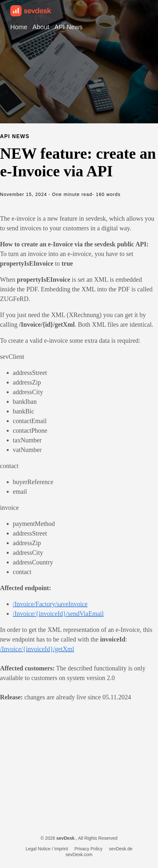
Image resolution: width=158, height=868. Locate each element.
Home (19, 27)
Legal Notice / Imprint (47, 849)
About (41, 27)
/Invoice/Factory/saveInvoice (50, 604)
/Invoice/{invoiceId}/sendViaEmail (58, 614)
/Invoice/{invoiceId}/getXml (37, 649)
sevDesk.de (121, 849)
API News (69, 27)
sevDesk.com (79, 855)
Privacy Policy (89, 849)
